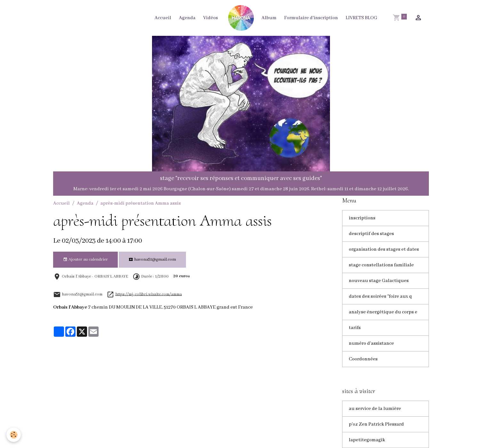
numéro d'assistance (371, 343)
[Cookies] (14, 435)
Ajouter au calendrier (85, 260)
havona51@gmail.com (152, 260)
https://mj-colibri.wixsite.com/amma (149, 294)
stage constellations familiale (381, 265)
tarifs (355, 328)
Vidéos (211, 18)
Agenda (187, 18)
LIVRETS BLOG (361, 18)
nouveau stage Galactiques (379, 281)
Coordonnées (363, 359)
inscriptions (362, 218)
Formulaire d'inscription (311, 18)
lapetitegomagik (367, 440)
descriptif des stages (371, 234)
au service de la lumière (375, 409)
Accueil (163, 18)
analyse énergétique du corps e (383, 312)
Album (269, 18)
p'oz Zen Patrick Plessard (376, 424)
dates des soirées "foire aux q (380, 296)
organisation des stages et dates (384, 249)
